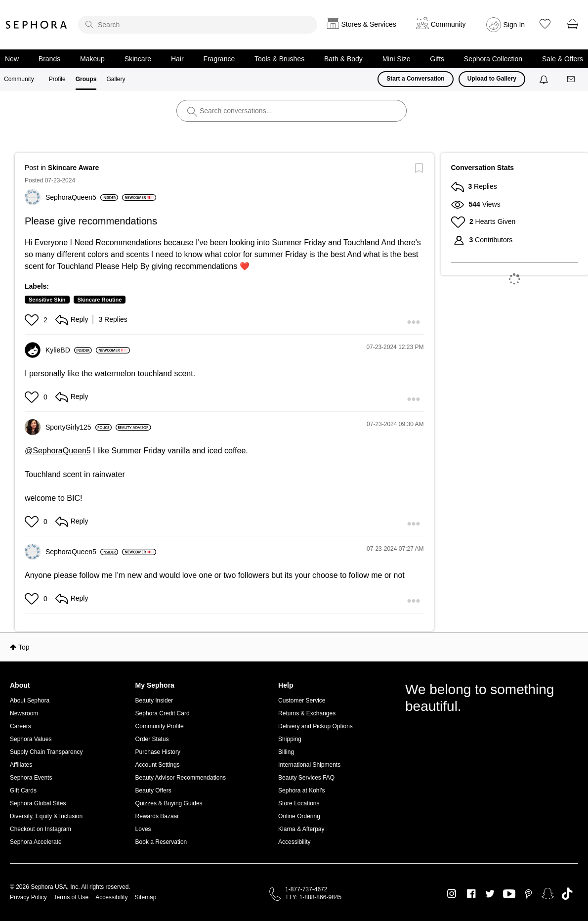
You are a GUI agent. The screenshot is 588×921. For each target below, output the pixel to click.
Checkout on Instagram (41, 829)
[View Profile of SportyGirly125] (79, 427)
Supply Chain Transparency (46, 752)
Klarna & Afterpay (301, 829)
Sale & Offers (563, 59)
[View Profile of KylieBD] (69, 350)
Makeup (92, 59)
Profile (57, 79)
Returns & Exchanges (307, 713)
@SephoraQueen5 (58, 451)
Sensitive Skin (47, 300)
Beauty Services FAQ (306, 778)
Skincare (138, 59)
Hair (177, 59)
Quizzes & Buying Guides (169, 803)
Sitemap (145, 897)
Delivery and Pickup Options (315, 726)
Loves (143, 829)
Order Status (152, 739)
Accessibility (294, 842)
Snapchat (548, 894)
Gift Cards (23, 790)
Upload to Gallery (492, 79)
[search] (198, 25)
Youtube (509, 894)
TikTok (567, 894)
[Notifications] (545, 79)
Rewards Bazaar (157, 816)
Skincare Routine (100, 300)
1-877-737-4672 (306, 889)
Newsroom (24, 713)
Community (19, 79)
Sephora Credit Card (163, 713)
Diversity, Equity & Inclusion (46, 816)
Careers (21, 726)
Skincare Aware (74, 168)
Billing (286, 752)
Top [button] (24, 647)
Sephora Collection (493, 59)
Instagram (452, 894)
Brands (49, 59)
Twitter (490, 894)
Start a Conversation (415, 79)
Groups (86, 79)
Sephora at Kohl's (301, 790)
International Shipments (309, 765)
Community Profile (160, 726)
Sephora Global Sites (38, 803)
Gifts (437, 59)
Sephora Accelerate (36, 842)
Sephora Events (31, 778)
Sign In (514, 25)
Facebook (471, 894)
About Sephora (30, 701)
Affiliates (21, 765)
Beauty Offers (153, 790)
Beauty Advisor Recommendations (181, 778)
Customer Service (302, 701)
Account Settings (158, 765)
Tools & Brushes (279, 59)
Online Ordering (299, 816)
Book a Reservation (161, 842)
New (12, 59)
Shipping (290, 739)
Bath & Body (343, 59)
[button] (33, 320)
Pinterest (528, 894)
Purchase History (158, 752)
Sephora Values (31, 739)
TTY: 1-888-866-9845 (313, 897)
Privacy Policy (28, 897)
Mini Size (397, 59)
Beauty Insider (154, 701)
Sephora (37, 25)
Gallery (116, 79)
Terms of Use (71, 897)
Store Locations (299, 803)
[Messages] (572, 79)
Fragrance (219, 59)
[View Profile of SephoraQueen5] (82, 197)
